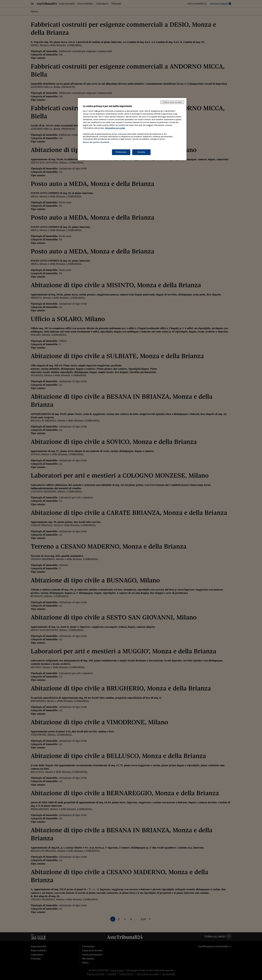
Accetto (141, 152)
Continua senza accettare (172, 102)
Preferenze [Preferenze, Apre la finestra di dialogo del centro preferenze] (121, 152)
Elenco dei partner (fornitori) (96, 142)
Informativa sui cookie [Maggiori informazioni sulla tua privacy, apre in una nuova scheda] (115, 128)
